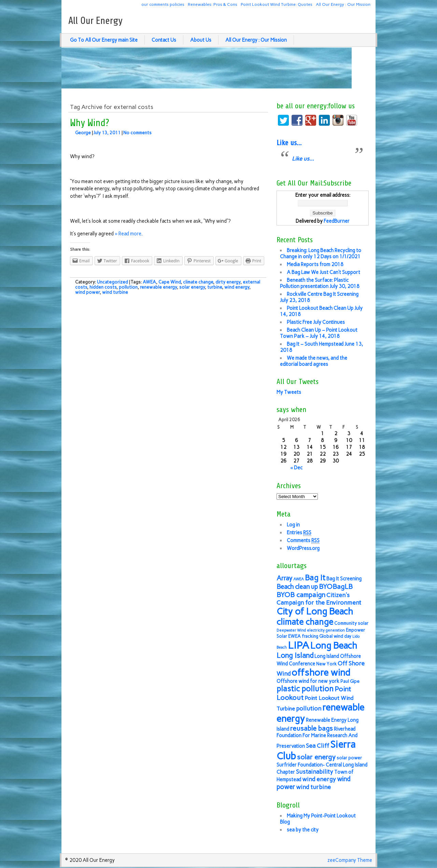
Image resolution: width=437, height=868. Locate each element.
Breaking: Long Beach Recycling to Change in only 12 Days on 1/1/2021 (321, 253)
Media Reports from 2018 (315, 264)
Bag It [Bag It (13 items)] (315, 578)
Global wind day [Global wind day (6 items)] (335, 636)
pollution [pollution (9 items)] (309, 708)
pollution (128, 287)
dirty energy (228, 282)
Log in (293, 525)
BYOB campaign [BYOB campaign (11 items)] (301, 595)
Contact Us (164, 40)
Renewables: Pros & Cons (213, 4)
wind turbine (115, 292)
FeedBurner (337, 221)
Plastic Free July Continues (316, 322)
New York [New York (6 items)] (326, 664)
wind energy (237, 287)
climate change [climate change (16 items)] (305, 622)
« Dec (296, 468)
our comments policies (163, 4)
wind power (87, 292)
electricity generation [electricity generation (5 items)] (326, 630)
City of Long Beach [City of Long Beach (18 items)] (315, 611)
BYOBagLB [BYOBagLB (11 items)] (336, 587)
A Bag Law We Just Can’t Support (323, 272)
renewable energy (158, 287)
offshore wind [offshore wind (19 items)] (321, 672)
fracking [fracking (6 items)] (310, 636)
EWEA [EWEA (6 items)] (294, 636)
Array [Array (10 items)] (284, 578)
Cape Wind (170, 282)
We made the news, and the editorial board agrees (314, 361)
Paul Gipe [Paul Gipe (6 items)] (350, 681)
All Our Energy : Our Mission (343, 4)
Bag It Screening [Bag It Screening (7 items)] (344, 579)
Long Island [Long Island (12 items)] (295, 655)
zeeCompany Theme (350, 860)
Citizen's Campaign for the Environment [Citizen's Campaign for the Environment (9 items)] (319, 599)
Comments (303, 541)
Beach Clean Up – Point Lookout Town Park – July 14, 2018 (319, 333)
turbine (215, 287)
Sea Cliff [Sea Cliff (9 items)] (318, 746)
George (83, 133)
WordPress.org (303, 548)
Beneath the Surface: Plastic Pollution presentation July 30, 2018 (320, 283)
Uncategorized (112, 282)
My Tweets (289, 392)
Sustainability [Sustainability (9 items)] (315, 771)
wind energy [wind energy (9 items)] (319, 779)
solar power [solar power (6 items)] (349, 758)
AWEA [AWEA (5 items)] (299, 579)
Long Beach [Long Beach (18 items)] (334, 646)
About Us (201, 40)
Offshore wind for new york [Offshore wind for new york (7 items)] (308, 681)
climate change (198, 282)
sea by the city (303, 830)
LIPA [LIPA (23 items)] (299, 645)
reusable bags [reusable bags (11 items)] (312, 728)
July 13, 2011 (107, 133)
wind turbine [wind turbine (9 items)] (313, 787)
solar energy (192, 287)
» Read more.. (129, 234)
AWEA (149, 282)
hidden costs (103, 287)
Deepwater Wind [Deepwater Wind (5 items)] (291, 630)
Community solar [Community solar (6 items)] (351, 623)
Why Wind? (90, 123)
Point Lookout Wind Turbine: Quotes (277, 4)
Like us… (289, 143)
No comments (137, 133)
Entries (299, 533)
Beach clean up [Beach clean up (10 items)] (297, 587)
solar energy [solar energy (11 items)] (316, 757)
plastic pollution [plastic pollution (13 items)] (305, 689)
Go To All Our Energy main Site (104, 40)
